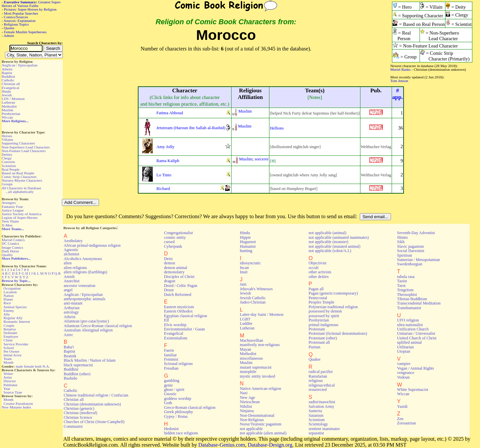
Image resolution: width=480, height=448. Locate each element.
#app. (398, 94)
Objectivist (318, 263)
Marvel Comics (13, 240)
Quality (7, 255)
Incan (244, 268)
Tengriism (405, 290)
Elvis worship (175, 325)
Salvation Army (321, 406)
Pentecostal (318, 298)
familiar (171, 355)
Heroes (7, 136)
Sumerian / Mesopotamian (418, 260)
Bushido (71, 378)
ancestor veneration (80, 286)
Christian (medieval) (81, 413)
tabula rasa (406, 277)
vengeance (406, 373)
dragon (170, 281)
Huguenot (248, 242)
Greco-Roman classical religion (190, 407)
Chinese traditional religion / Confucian (96, 395)
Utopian (403, 351)
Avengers (9, 203)
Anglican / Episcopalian (20, 65)
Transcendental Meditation (419, 303)
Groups (7, 184)
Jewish (7, 95)
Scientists (9, 166)
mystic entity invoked (257, 376)
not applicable (251, 429)
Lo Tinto (164, 175)
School (9, 348)
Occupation (12, 288)
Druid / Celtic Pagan (181, 286)
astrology (71, 312)
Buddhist (8, 76)
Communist (73, 426)
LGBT (245, 319)
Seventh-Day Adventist (416, 233)
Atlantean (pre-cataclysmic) (86, 321)
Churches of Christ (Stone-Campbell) (94, 422)
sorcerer (262, 159)
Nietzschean (250, 402)
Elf (167, 320)
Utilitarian (405, 347)
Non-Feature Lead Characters (24, 151)
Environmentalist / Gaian (185, 329)
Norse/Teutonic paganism (261, 424)
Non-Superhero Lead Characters (26, 147)
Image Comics (12, 247)
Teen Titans (10, 221)
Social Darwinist (411, 251)
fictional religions (179, 364)
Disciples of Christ (179, 277)
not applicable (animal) (327, 233)
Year (7, 389)
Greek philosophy (179, 412)
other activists (320, 272)
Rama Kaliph (168, 161)
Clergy (7, 158)
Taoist (402, 281)
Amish (69, 277)
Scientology (318, 424)
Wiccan (7, 117)
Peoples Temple (321, 302)
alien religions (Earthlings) (86, 272)
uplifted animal (409, 342)
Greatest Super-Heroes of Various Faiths (31, 4)
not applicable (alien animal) (263, 433)
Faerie (169, 350)
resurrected (318, 390)
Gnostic (170, 394)
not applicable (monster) (329, 242)
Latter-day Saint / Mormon (262, 314)
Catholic (8, 80)
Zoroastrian (406, 423)
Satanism (316, 415)
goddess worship (178, 399)
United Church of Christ (417, 338)
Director (10, 381)
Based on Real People (18, 173)
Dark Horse (10, 251)
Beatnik (70, 356)
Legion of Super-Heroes (20, 218)
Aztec (69, 335)
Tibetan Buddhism (412, 299)
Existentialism (176, 338)
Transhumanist (409, 308)
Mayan (245, 349)
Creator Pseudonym (18, 403)
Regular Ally (13, 318)
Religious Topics (16, 24)
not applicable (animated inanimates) (339, 237)
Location (10, 292)
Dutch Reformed (178, 295)
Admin (9, 36)
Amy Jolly (165, 147)
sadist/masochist (322, 402)
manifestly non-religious (260, 345)
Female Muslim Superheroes (25, 32)
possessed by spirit (324, 316)
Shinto (402, 237)
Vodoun (403, 377)
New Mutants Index (16, 407)
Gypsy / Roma (176, 416)
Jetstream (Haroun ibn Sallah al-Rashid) (191, 128)
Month (9, 362)
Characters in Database (21, 188)
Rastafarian (318, 376)
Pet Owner (12, 351)
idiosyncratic (250, 263)
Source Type (13, 392)
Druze (169, 290)
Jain (243, 284)
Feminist (171, 359)
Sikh (401, 242)
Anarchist (72, 281)
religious (316, 381)
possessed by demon (325, 311)
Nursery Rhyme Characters (22, 180)
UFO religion (408, 320)
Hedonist (171, 429)
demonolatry (174, 272)
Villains (7, 139)
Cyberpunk (173, 246)
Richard (163, 188)
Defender (11, 333)
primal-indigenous (324, 325)
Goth (168, 403)
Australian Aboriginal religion (88, 330)
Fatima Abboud (170, 113)
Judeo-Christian (253, 302)
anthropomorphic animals (85, 299)
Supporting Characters (18, 143)
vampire (404, 364)
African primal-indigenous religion (92, 245)
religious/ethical (322, 385)
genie (169, 385)
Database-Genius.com (222, 445)
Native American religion (260, 389)
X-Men (7, 225)
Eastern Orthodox (179, 311)
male (20, 366)
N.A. (46, 366)
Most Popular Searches (21, 13)
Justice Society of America (22, 214)
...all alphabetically (19, 192)
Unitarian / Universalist (416, 333)
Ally (7, 314)
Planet (8, 299)
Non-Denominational (257, 415)
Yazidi (402, 406)
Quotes (9, 28)
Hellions (277, 128)
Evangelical (10, 88)
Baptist (7, 73)
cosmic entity (175, 237)
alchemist (72, 254)
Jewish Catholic (253, 298)
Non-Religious (252, 420)
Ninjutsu (247, 411)
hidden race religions (181, 433)
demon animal (176, 268)
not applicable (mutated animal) (335, 246)
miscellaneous (251, 358)
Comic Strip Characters (19, 177)
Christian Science (78, 417)
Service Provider (16, 344)
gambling (172, 381)
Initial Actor (13, 355)
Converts (8, 162)
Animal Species (15, 307)
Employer (11, 336)
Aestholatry (73, 241)
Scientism (317, 420)
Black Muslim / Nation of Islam (90, 360)
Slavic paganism (410, 246)
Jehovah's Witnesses (256, 289)
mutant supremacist (256, 367)
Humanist (248, 246)
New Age (247, 398)
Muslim (7, 110)
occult (314, 268)
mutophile (248, 372)
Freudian (171, 368)
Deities (7, 154)
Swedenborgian (410, 264)
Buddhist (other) (77, 374)
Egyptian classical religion (186, 316)
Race (7, 303)
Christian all (11, 84)
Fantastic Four (12, 207)
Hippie (245, 237)
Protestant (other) (323, 338)
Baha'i (69, 347)
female (29, 366)
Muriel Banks (400, 69)
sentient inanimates (324, 429)
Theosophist (407, 295)
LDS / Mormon (13, 99)
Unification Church (413, 329)
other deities (319, 277)
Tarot (401, 286)
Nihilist (246, 406)
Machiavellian (251, 340)
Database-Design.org (270, 445)
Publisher (11, 385)
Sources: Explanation (20, 21)
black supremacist (78, 365)
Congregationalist (179, 233)
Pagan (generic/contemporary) (333, 293)
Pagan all (316, 289)
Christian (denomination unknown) (92, 404)
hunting (246, 251)
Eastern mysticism (179, 307)
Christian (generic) (79, 408)
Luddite (246, 323)
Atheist (7, 69)
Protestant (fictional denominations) (338, 333)
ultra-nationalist (410, 325)
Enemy (9, 311)
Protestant (317, 329)
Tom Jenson (399, 81)
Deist (168, 259)
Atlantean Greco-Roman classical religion (98, 326)
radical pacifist (321, 372)
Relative (10, 329)
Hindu (6, 91)
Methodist (9, 106)
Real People (11, 169)
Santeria (315, 411)
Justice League (13, 210)
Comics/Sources (16, 17)
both (38, 366)
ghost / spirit (174, 390)
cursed (169, 242)
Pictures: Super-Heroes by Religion (30, 9)
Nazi (244, 393)
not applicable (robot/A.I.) (330, 251)
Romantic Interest (17, 321)
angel (68, 290)
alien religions (75, 268)
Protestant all (319, 342)
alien (68, 263)
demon (170, 263)
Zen (400, 419)
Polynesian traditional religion (333, 307)
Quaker (315, 359)
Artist (7, 377)
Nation (9, 296)
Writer (8, 374)
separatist (316, 433)
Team (7, 359)
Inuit (244, 272)
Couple (9, 325)
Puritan (314, 347)
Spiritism (404, 255)
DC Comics (10, 243)
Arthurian (72, 308)
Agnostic (71, 250)
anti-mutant (73, 303)
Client (8, 340)
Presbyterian (11, 114)
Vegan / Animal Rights (415, 368)
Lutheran (8, 102)
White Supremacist (412, 390)
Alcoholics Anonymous (83, 259)
